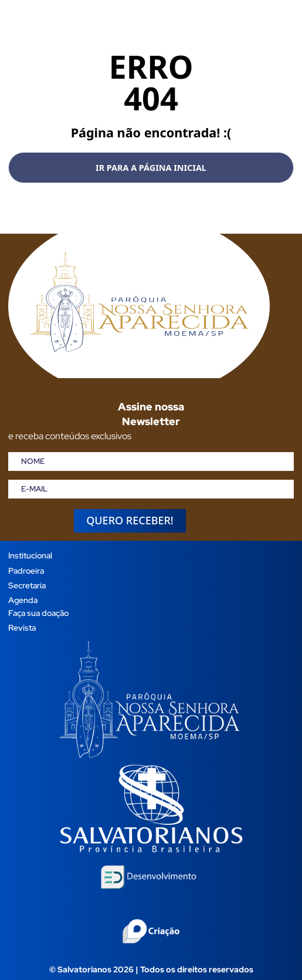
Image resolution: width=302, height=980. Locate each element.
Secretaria (27, 585)
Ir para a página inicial (151, 168)
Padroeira (26, 570)
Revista (22, 627)
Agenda (23, 600)
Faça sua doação (38, 613)
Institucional (30, 555)
